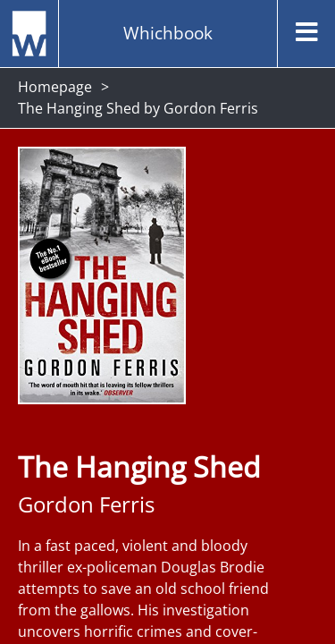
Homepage (55, 87)
